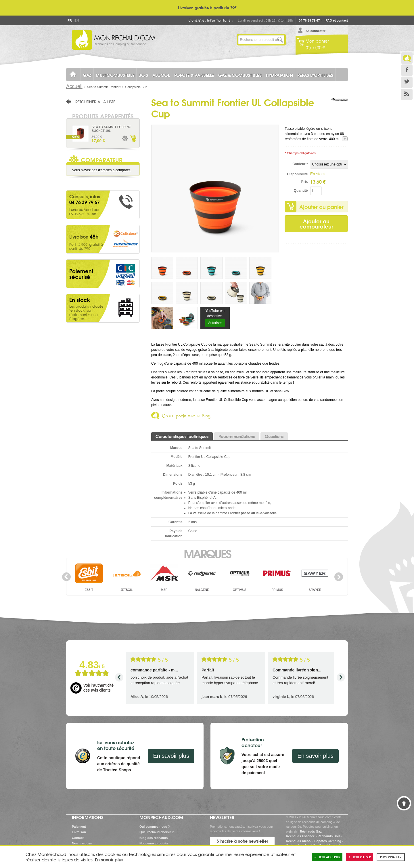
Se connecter (316, 31)
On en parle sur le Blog (186, 417)
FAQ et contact (337, 20)
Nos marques (82, 843)
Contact (78, 838)
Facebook (407, 70)
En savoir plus (171, 756)
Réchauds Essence (300, 836)
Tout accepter (327, 857)
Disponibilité (297, 174)
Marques (207, 553)
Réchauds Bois (329, 836)
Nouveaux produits (154, 843)
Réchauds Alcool (299, 841)
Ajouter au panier (321, 207)
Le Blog (407, 58)
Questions (274, 436)
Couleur (300, 164)
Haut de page (404, 803)
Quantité (301, 191)
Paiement (79, 827)
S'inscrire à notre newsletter (242, 841)
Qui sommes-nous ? (155, 827)
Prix (305, 182)
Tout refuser (360, 857)
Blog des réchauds (154, 838)
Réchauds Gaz (311, 831)
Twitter (407, 82)
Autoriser (215, 323)
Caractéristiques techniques (182, 436)
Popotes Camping (328, 841)
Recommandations (237, 436)
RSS (407, 94)
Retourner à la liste (95, 102)
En (76, 20)
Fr (70, 20)
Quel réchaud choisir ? (157, 832)
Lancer (280, 40)
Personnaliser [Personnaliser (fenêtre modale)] (391, 857)
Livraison (79, 832)
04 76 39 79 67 (309, 20)
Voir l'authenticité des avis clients (98, 688)
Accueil (74, 86)
